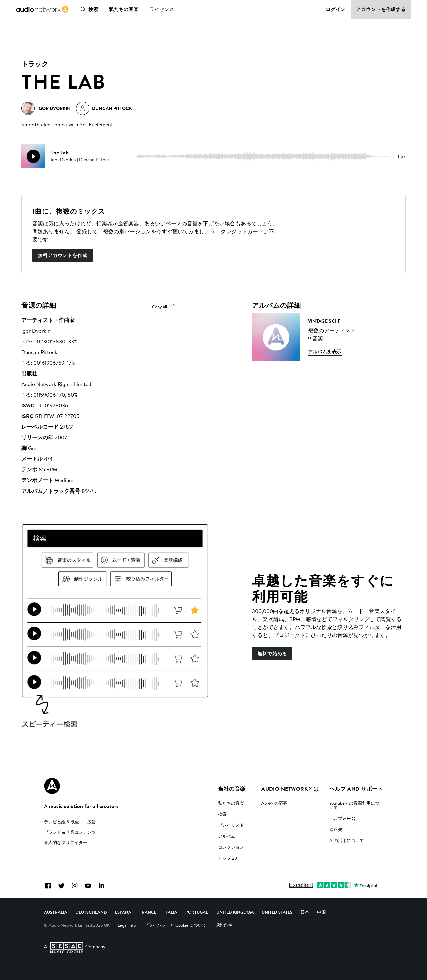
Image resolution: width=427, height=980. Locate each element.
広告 (92, 822)
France (148, 912)
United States (277, 912)
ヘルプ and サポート (356, 789)
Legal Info (127, 925)
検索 (88, 9)
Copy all (165, 307)
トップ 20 (227, 858)
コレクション (231, 847)
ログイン (336, 9)
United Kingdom (235, 912)
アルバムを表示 (325, 352)
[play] (33, 156)
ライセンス (162, 9)
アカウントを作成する (381, 9)
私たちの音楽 (124, 9)
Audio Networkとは (290, 789)
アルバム (227, 836)
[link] (42, 9)
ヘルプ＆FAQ (342, 818)
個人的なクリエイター (66, 842)
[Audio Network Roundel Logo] (52, 786)
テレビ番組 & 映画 (62, 822)
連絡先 (336, 829)
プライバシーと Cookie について (175, 925)
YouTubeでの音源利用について (354, 805)
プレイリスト (231, 825)
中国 (321, 912)
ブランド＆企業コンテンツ (70, 832)
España (123, 912)
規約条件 (224, 925)
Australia (56, 912)
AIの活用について (347, 840)
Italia (171, 912)
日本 (305, 912)
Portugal (197, 912)
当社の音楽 (232, 789)
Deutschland (91, 912)
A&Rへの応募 (274, 803)
